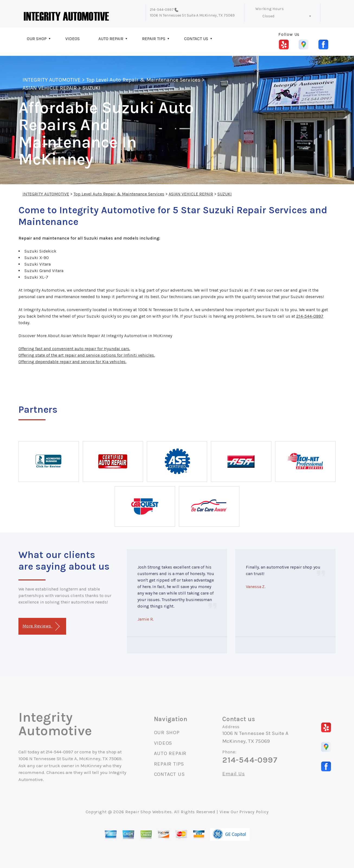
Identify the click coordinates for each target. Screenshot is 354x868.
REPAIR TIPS (154, 39)
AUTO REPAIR (111, 39)
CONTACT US (196, 39)
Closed (268, 16)
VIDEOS (73, 39)
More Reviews (41, 626)
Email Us (234, 774)
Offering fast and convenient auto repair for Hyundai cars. (74, 349)
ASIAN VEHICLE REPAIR (50, 88)
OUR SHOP (37, 39)
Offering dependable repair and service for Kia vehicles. (72, 362)
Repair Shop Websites (148, 812)
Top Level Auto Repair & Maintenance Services (143, 80)
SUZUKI (91, 88)
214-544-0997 (162, 10)
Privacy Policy (254, 812)
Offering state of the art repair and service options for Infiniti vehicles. (87, 355)
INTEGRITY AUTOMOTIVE (52, 80)
